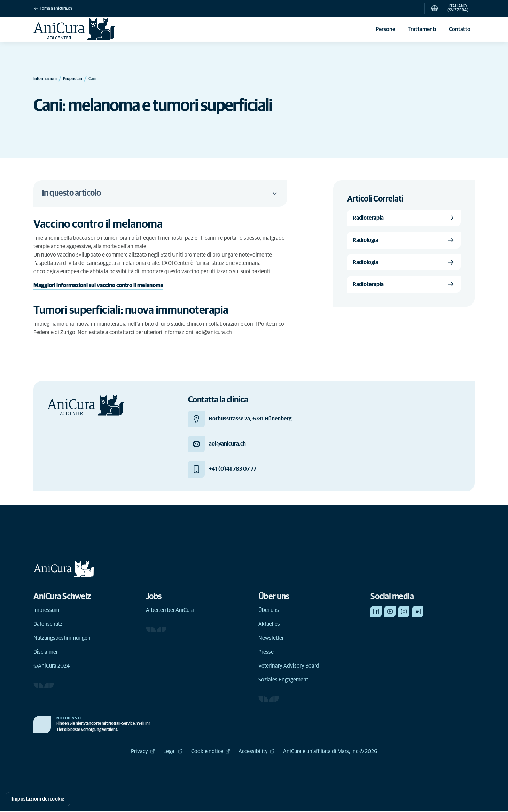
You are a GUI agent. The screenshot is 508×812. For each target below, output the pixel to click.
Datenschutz (48, 625)
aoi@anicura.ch (214, 332)
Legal (173, 752)
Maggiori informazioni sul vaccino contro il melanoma (98, 286)
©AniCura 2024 (52, 667)
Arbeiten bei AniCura (170, 611)
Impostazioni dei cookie (38, 799)
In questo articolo (160, 194)
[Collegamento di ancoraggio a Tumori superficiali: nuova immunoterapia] (138, 310)
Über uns (269, 611)
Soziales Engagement (283, 680)
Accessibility (257, 752)
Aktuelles (269, 625)
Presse (266, 653)
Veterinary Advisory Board (289, 667)
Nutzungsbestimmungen (62, 639)
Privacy (143, 752)
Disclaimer (46, 653)
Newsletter (271, 639)
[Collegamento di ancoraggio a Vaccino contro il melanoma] (105, 224)
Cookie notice (211, 752)
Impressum (46, 611)
